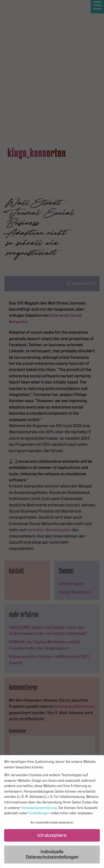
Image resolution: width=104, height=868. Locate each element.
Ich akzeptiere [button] (52, 838)
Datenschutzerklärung (39, 810)
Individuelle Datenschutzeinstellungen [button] (52, 857)
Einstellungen (39, 816)
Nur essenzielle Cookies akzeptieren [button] (52, 825)
